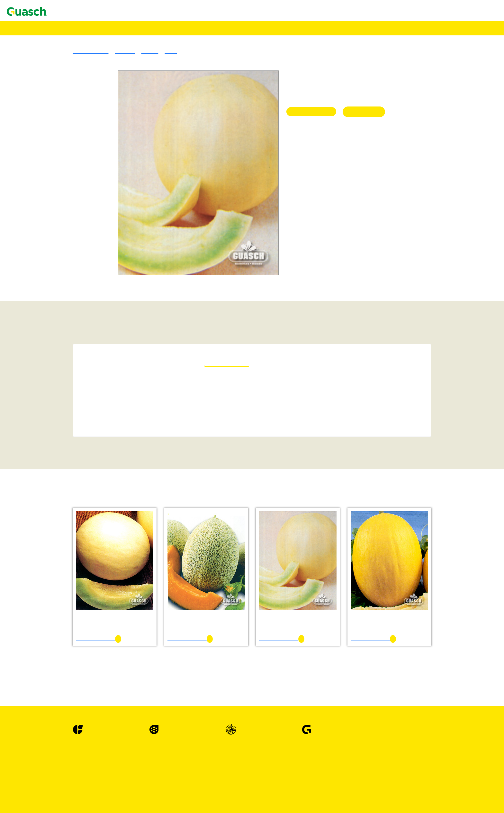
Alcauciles (49, 475)
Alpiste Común (66, 388)
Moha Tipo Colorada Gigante (81, 267)
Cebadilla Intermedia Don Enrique (86, 168)
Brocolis (47, 533)
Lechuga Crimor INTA (74, 730)
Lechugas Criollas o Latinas (67, 724)
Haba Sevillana (66, 707)
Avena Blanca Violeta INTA (80, 209)
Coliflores (48, 626)
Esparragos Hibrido (58, 655)
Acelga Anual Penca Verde (78, 411)
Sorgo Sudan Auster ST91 (77, 296)
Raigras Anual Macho (73, 191)
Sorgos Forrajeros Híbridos (66, 272)
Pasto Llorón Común (72, 180)
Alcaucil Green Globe (73, 481)
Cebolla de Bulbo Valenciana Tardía (88, 585)
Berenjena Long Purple (75, 527)
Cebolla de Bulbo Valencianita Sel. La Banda (97, 591)
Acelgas (46, 406)
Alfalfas (46, 81)
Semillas (24, 28)
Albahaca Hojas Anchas (75, 463)
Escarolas (48, 637)
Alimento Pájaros (33, 39)
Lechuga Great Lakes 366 (77, 799)
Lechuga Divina (67, 776)
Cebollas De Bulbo (58, 556)
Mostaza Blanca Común (76, 324)
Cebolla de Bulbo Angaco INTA (84, 568)
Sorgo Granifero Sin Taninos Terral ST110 (94, 365)
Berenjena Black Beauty (76, 521)
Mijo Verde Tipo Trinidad (77, 261)
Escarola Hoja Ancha (72, 649)
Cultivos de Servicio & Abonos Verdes (78, 301)
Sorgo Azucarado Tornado (78, 278)
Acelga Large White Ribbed (80, 417)
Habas (44, 695)
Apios (44, 487)
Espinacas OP (52, 684)
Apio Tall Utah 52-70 (73, 498)
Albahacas (49, 458)
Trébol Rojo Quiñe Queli (76, 145)
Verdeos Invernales (58, 203)
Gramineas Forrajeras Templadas (72, 151)
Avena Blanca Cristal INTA (79, 214)
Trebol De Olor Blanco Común (83, 139)
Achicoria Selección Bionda (80, 446)
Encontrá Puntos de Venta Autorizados (52, 50)
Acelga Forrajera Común (76, 336)
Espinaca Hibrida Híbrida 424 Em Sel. (90, 672)
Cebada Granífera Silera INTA (82, 232)
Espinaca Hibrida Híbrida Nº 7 (82, 678)
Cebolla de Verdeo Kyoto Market (85, 602)
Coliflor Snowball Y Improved (82, 631)
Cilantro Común (67, 614)
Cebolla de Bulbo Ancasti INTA (84, 562)
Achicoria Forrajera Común (79, 342)
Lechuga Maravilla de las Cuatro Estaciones (96, 782)
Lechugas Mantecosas (61, 770)
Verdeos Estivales (56, 249)
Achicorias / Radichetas (62, 429)
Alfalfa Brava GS (69, 87)
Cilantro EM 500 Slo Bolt (77, 620)
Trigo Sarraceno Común (76, 394)
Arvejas (46, 504)
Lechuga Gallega (68, 736)
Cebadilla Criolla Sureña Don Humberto (92, 162)
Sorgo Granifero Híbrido (63, 353)
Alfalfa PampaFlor (70, 104)
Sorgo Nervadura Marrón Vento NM (88, 290)
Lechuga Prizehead (70, 759)
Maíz (43, 371)
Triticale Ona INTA (71, 243)
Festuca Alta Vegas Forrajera (80, 174)
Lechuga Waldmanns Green (79, 765)
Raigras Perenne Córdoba (77, 197)
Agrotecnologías (32, 34)
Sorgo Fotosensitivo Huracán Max (86, 284)
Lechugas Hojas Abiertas (64, 741)
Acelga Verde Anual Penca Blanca (86, 423)
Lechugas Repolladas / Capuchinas (74, 794)
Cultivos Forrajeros (58, 330)
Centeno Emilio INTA (74, 238)
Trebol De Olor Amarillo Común (85, 133)
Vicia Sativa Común (72, 313)
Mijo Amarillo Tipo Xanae (78, 255)
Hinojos (46, 712)
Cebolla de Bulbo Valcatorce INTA (87, 579)
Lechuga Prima (66, 788)
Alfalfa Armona (67, 99)
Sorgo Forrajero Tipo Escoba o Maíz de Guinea (99, 307)
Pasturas (34, 75)
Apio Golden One (69, 492)
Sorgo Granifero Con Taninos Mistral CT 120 (98, 359)
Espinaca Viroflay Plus (74, 689)
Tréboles (47, 110)
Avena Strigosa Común (75, 220)
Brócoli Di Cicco (68, 539)
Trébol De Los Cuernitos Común (85, 128)
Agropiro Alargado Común (78, 157)
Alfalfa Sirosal (66, 93)
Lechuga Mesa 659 (70, 805)
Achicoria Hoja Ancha (74, 434)
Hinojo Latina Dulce (72, 718)
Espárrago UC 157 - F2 (75, 660)
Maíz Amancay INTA (73, 377)
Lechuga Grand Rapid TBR (79, 747)
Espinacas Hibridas (58, 666)
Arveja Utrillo (65, 510)
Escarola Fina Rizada (73, 643)
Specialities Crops (57, 382)
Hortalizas (36, 400)
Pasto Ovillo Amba (70, 185)
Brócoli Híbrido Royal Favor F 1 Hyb (90, 550)
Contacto (17, 11)
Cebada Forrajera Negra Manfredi (86, 226)
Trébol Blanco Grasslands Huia (83, 122)
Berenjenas (49, 516)
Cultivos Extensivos (46, 348)
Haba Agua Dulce (69, 701)
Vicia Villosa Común (72, 319)
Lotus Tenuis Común (72, 116)
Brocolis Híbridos (56, 545)
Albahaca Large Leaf (72, 469)
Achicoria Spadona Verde (77, 452)
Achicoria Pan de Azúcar (76, 440)
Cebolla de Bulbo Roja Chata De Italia (90, 573)
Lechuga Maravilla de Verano (81, 753)
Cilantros (47, 608)
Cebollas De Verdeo (59, 597)
